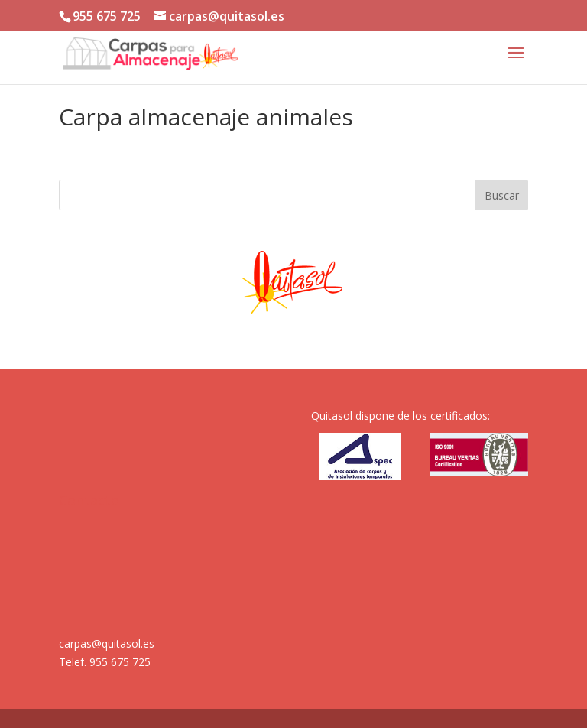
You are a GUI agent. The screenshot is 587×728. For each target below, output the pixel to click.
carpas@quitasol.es (107, 643)
